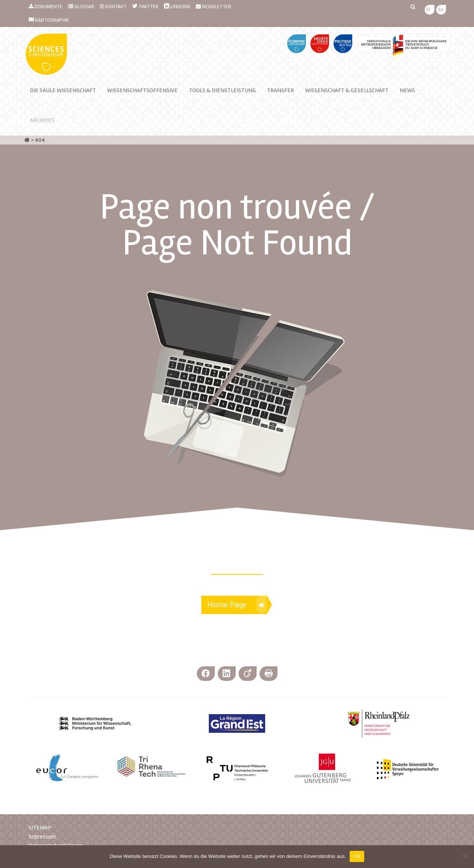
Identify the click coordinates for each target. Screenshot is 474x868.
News (407, 90)
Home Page (237, 605)
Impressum (42, 837)
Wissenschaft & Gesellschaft (347, 90)
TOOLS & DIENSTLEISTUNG (222, 90)
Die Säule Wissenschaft (63, 90)
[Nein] (465, 856)
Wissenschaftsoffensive (142, 90)
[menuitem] (429, 10)
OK (357, 856)
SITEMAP (40, 828)
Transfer (281, 90)
